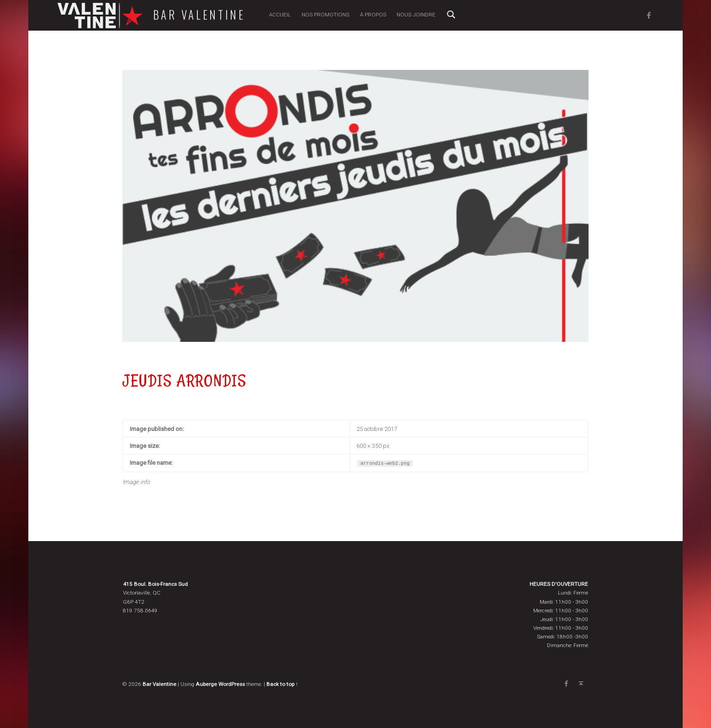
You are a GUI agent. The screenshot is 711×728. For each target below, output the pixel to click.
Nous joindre (416, 15)
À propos (373, 15)
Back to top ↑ (282, 684)
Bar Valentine (199, 15)
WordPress (232, 684)
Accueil (280, 15)
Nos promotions (325, 15)
